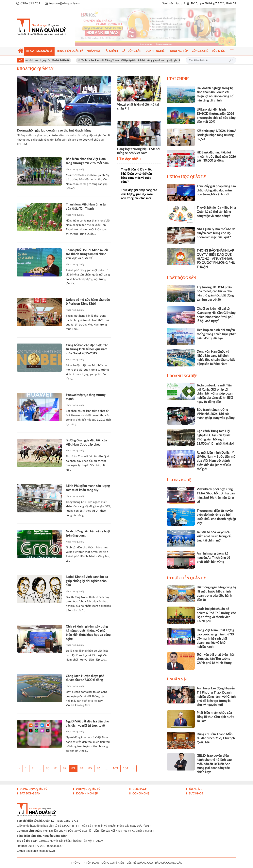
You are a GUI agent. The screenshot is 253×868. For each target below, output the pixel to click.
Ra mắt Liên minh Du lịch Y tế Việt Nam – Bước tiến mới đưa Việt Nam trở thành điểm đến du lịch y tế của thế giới (216, 461)
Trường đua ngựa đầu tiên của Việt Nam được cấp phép (86, 443)
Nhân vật (179, 679)
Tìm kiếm (231, 60)
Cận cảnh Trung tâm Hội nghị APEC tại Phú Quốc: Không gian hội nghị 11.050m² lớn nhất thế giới (215, 437)
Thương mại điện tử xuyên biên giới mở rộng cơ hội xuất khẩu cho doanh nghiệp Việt (216, 517)
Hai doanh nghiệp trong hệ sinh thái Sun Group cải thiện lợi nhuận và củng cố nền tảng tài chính (215, 94)
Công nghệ (180, 480)
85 (90, 768)
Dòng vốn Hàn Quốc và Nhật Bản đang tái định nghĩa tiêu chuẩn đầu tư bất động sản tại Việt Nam (216, 358)
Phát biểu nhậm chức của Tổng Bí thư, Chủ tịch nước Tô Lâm (215, 717)
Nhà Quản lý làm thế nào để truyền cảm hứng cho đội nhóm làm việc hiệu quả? (216, 233)
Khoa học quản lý (75, 169)
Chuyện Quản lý (88, 789)
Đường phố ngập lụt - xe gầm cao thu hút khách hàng (54, 131)
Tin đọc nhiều (129, 159)
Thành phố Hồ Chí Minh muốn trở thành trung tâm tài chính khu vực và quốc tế (87, 254)
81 (56, 768)
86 (99, 768)
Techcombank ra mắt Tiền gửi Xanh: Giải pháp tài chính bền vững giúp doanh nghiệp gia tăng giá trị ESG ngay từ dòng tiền (164, 60)
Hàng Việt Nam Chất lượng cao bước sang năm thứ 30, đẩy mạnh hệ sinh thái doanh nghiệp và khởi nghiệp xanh (216, 638)
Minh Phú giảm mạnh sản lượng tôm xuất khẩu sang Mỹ (88, 488)
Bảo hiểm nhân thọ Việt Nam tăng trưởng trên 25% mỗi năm (87, 161)
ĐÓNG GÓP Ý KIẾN (113, 863)
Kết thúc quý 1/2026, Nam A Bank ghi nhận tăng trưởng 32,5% (216, 135)
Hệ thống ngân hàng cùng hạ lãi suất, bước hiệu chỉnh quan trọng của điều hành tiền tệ (216, 593)
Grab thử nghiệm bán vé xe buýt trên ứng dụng (88, 533)
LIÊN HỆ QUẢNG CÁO (140, 863)
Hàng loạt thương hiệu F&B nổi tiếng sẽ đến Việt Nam (139, 151)
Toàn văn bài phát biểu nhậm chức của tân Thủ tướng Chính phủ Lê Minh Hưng (216, 659)
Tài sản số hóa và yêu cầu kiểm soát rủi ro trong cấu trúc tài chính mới (214, 536)
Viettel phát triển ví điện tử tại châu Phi (138, 107)
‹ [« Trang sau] (20, 768)
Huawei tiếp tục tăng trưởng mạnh (86, 397)
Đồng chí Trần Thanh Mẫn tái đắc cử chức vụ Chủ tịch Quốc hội (216, 738)
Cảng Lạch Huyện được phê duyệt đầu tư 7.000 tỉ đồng (85, 678)
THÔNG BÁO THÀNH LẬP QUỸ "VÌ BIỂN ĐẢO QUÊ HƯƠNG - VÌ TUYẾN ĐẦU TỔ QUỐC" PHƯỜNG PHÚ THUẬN (216, 259)
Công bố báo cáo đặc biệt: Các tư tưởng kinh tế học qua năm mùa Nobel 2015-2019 (87, 349)
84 (82, 768)
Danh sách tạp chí (173, 3)
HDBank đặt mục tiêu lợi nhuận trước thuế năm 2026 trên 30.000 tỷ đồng (216, 157)
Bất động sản (183, 278)
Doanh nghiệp (184, 376)
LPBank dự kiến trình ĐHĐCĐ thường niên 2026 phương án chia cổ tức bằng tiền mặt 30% (216, 116)
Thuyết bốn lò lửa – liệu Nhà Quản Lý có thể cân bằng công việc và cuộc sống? (137, 176)
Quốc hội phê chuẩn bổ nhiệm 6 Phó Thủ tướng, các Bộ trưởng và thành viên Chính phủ (216, 615)
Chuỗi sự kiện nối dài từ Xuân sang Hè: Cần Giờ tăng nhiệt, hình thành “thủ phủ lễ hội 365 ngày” (216, 315)
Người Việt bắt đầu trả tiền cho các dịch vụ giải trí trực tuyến (87, 724)
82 (65, 768)
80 (48, 768)
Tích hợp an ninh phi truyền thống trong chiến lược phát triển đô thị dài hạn (216, 334)
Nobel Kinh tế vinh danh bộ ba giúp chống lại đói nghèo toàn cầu (87, 581)
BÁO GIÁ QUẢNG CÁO (169, 863)
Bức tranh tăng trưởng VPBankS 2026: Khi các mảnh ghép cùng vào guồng (216, 414)
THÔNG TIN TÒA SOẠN (85, 863)
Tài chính (179, 79)
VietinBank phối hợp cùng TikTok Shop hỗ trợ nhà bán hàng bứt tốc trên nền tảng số (216, 495)
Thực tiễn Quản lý (188, 578)
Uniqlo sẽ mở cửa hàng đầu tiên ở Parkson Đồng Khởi (88, 302)
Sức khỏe (195, 794)
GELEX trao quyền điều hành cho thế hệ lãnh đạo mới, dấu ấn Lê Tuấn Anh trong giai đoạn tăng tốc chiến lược (214, 764)
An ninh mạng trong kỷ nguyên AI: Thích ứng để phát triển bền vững (213, 558)
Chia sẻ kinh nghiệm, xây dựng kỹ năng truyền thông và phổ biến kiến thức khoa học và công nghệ (88, 633)
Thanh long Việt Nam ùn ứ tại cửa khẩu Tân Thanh (86, 207)
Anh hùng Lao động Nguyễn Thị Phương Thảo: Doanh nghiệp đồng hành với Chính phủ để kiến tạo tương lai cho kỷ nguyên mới (216, 697)
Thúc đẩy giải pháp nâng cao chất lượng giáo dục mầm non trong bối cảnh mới (139, 194)
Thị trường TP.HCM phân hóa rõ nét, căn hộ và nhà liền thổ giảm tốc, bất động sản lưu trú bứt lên (215, 293)
